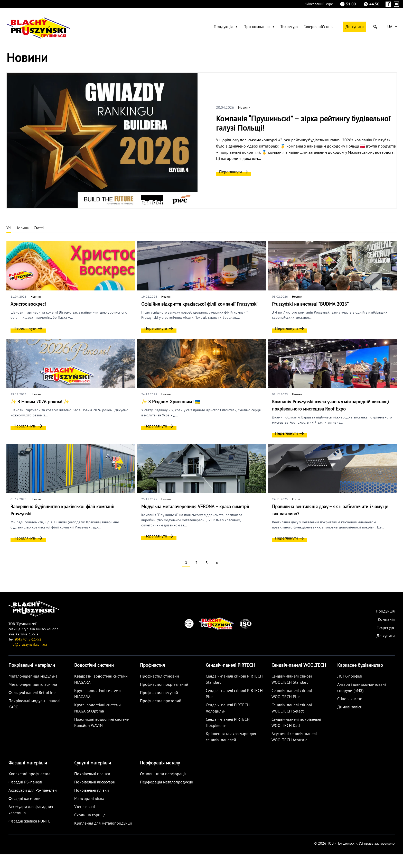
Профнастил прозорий (161, 701)
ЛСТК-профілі (350, 676)
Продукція (226, 27)
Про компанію (259, 27)
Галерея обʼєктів (318, 27)
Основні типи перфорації (163, 774)
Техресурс (289, 27)
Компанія (386, 619)
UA (393, 27)
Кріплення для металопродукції (103, 823)
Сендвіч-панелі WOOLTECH (299, 665)
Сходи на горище (90, 815)
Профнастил (152, 665)
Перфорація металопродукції (167, 782)
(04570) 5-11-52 (28, 639)
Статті (39, 228)
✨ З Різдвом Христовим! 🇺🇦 (171, 402)
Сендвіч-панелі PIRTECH (230, 665)
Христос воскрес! (28, 304)
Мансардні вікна (89, 799)
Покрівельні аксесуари (95, 782)
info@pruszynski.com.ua (28, 645)
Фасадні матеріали (28, 763)
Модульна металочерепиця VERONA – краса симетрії (195, 507)
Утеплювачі (85, 807)
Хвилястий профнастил (29, 774)
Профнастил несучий (159, 693)
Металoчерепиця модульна (33, 676)
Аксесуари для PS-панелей (33, 790)
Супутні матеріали (93, 763)
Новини (244, 108)
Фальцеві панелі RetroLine (32, 693)
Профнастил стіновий (160, 676)
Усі (9, 228)
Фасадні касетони (25, 799)
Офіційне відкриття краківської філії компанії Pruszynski (199, 304)
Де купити (355, 27)
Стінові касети (350, 699)
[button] (375, 27)
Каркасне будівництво (360, 665)
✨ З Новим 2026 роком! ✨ (40, 402)
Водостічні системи (94, 665)
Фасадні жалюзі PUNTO (30, 821)
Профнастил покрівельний (164, 684)
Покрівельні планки (92, 774)
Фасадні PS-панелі (25, 782)
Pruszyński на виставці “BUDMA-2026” (310, 304)
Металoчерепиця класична (33, 684)
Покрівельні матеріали (32, 665)
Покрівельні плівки (92, 790)
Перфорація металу (160, 763)
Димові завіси (350, 707)
